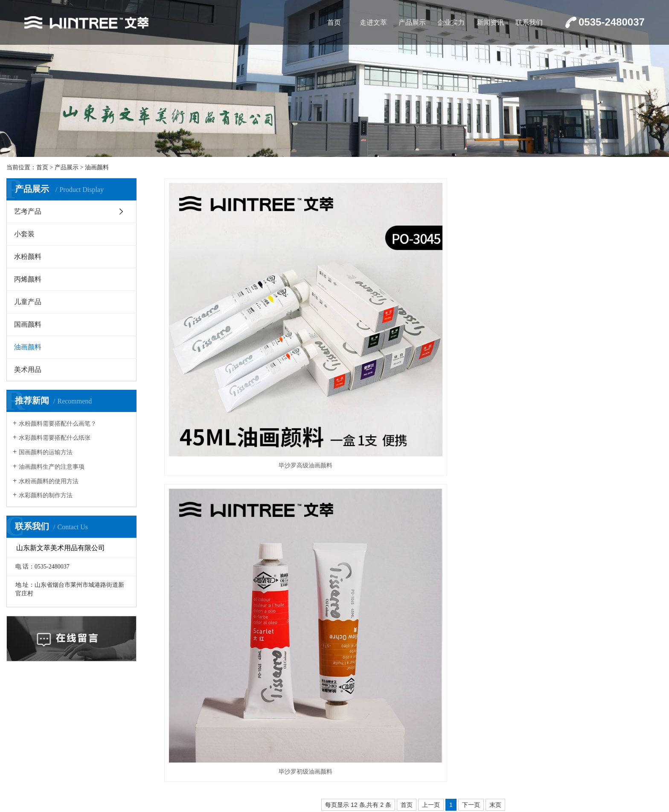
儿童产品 (28, 302)
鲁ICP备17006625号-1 (631, 750)
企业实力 (451, 22)
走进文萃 (373, 22)
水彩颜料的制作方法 (46, 495)
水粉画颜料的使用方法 (49, 481)
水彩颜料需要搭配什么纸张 (55, 438)
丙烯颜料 (28, 279)
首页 (334, 22)
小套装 (24, 234)
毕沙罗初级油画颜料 (413, 338)
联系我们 (529, 22)
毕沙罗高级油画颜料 (242, 338)
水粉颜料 (28, 257)
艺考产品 (28, 211)
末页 (495, 371)
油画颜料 (97, 167)
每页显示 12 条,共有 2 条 (358, 371)
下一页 (471, 371)
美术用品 (28, 370)
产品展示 (412, 22)
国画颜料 (28, 324)
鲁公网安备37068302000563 (529, 750)
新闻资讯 (490, 22)
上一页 (431, 371)
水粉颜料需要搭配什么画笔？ (58, 424)
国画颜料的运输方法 (46, 452)
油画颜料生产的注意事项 (52, 467)
